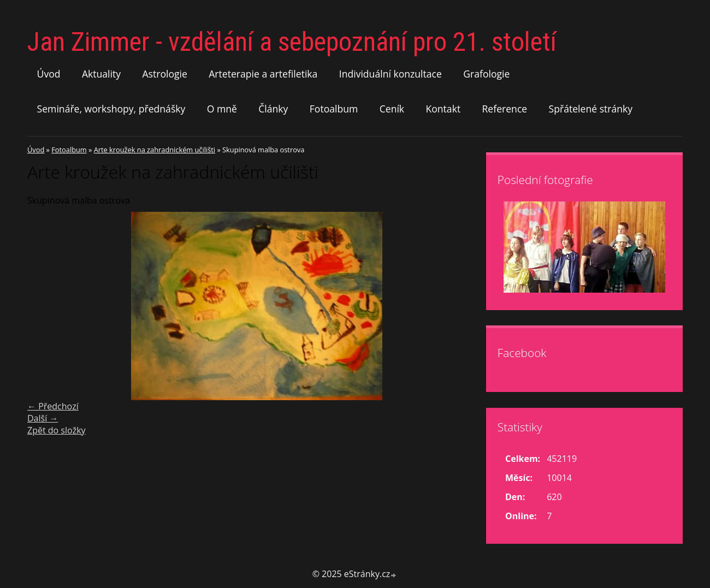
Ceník (392, 109)
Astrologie (164, 74)
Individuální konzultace (390, 74)
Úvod (49, 74)
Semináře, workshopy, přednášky (111, 109)
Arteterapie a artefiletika (263, 74)
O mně (222, 109)
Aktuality (101, 74)
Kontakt (443, 109)
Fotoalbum (334, 109)
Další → (43, 418)
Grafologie (486, 74)
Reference (505, 109)
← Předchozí (53, 406)
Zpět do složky (57, 430)
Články (273, 109)
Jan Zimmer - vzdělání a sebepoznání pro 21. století (292, 42)
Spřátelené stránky (591, 109)
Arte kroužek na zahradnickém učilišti (155, 150)
